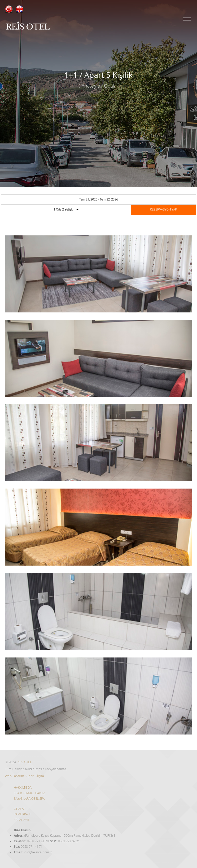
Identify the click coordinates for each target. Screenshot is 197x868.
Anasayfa (89, 86)
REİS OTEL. (24, 762)
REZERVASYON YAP (164, 209)
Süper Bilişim (34, 776)
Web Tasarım (14, 776)
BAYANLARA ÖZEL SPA (29, 799)
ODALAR (20, 809)
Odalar (111, 86)
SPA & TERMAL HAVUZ (29, 793)
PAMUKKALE (22, 814)
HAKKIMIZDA (23, 788)
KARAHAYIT (22, 820)
